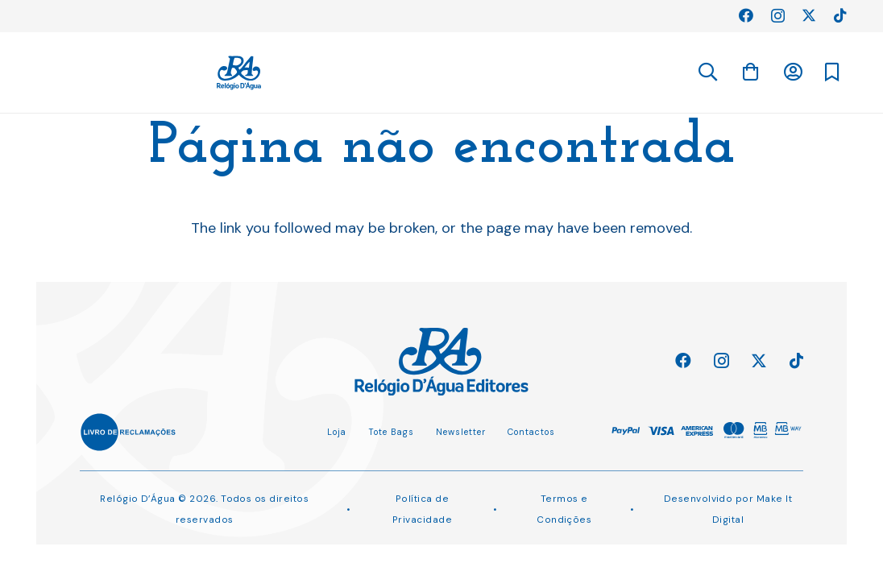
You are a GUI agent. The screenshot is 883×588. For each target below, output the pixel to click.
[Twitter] (809, 15)
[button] (707, 72)
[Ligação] (461, 73)
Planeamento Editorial (240, 15)
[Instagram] (778, 16)
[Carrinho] (790, 72)
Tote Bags (391, 432)
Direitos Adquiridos (368, 15)
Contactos (531, 432)
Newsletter (461, 432)
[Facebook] (746, 15)
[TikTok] (840, 15)
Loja (337, 432)
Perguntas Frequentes (106, 15)
